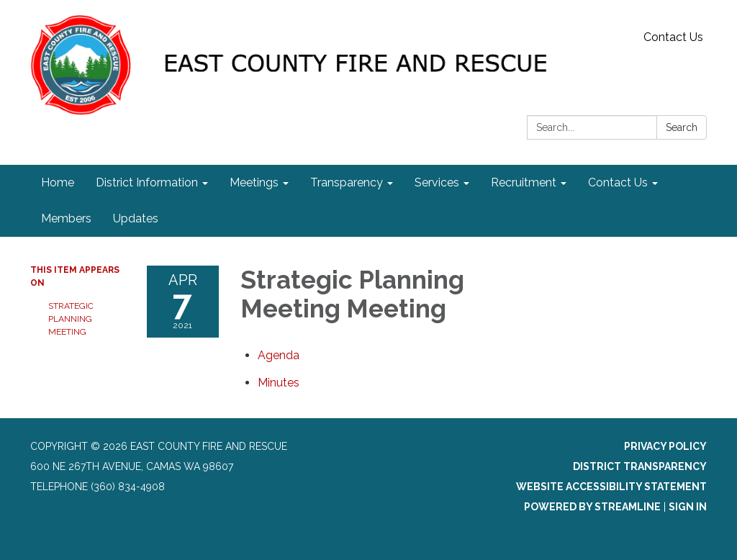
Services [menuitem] (437, 182)
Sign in (688, 507)
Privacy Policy (665, 446)
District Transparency (640, 466)
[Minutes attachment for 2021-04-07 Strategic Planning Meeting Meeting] (279, 383)
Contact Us (673, 37)
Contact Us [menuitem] (618, 182)
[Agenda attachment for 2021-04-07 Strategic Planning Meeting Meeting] (279, 355)
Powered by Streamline (592, 507)
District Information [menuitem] (147, 182)
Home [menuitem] (58, 182)
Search (682, 127)
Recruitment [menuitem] (524, 182)
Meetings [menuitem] (254, 182)
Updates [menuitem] (136, 218)
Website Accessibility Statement (611, 487)
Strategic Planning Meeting (71, 319)
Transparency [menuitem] (347, 182)
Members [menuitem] (66, 218)
